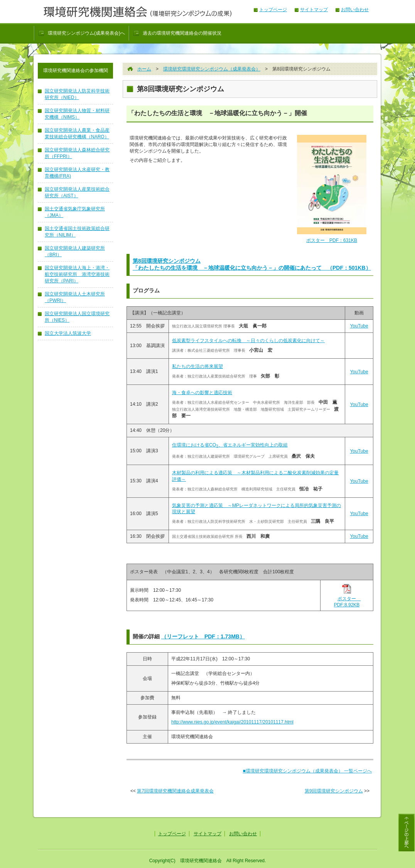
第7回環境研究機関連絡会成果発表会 (175, 791)
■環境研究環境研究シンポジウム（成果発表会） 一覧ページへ (307, 771)
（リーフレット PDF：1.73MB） (203, 636)
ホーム (144, 69)
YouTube (359, 326)
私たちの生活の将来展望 (197, 366)
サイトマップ (314, 10)
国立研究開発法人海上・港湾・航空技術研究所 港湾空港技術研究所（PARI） (77, 274)
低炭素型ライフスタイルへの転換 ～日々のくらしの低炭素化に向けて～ (248, 341)
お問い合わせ (355, 10)
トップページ (273, 10)
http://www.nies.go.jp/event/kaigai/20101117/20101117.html (232, 722)
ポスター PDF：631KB (332, 240)
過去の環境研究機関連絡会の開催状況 (182, 33)
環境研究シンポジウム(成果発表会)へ (86, 33)
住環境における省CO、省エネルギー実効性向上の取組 (230, 445)
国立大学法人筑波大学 (68, 333)
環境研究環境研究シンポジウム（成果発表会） (212, 69)
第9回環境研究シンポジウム (334, 791)
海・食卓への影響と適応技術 (202, 393)
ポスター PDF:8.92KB (347, 599)
